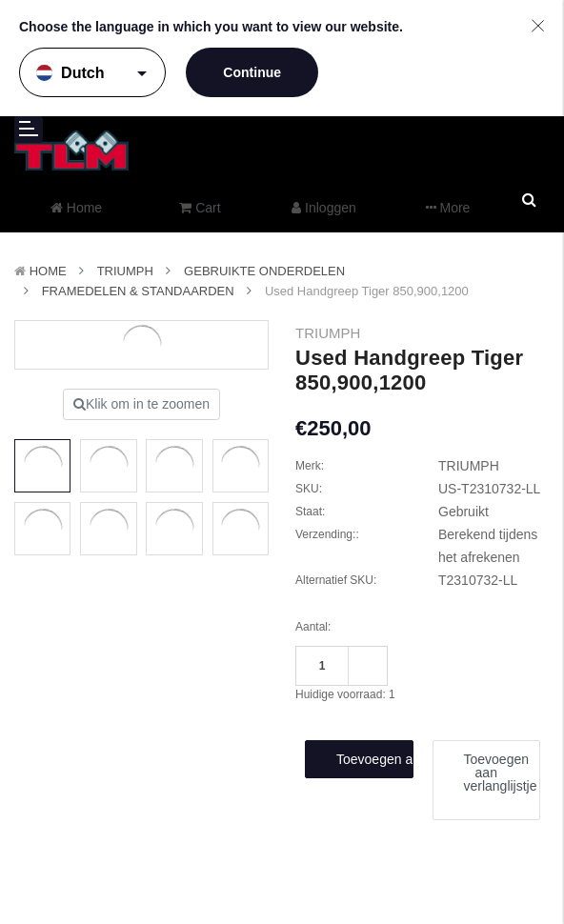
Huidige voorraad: (345, 694)
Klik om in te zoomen (141, 404)
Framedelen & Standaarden (138, 291)
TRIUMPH (125, 271)
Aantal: (313, 627)
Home (48, 271)
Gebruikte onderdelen (264, 271)
